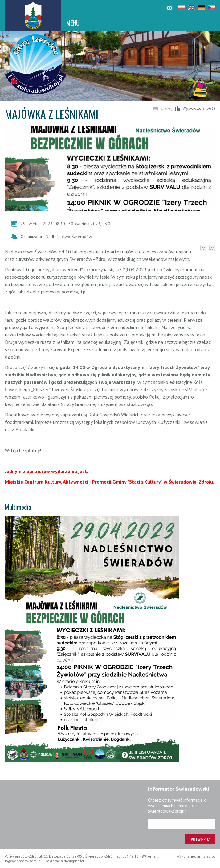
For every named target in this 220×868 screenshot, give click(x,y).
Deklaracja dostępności (64, 861)
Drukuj (167, 108)
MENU (73, 23)
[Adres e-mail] (181, 824)
